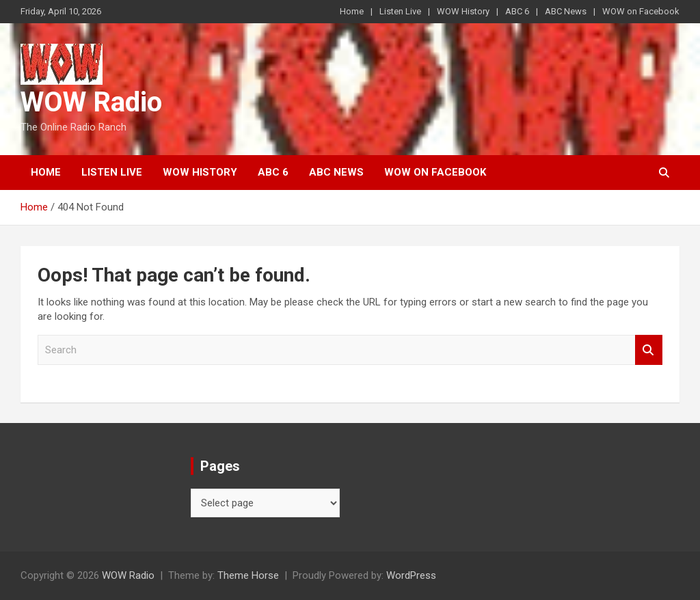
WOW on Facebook (641, 11)
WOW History (463, 11)
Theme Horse (248, 575)
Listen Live (400, 11)
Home (352, 11)
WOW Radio (91, 102)
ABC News (566, 11)
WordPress (411, 575)
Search (649, 350)
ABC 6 (517, 11)
